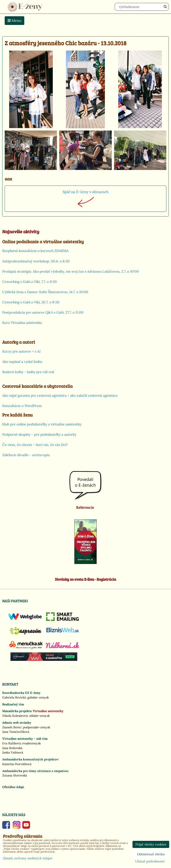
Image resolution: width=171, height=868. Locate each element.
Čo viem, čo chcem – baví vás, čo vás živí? (35, 445)
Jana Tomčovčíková (16, 732)
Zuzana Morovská (15, 775)
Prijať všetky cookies (151, 844)
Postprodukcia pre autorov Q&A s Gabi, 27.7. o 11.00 (43, 312)
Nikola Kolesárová (15, 716)
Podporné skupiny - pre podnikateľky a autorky (39, 434)
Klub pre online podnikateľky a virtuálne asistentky (42, 424)
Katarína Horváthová (17, 764)
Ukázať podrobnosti (150, 862)
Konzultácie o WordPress (22, 406)
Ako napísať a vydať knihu (22, 362)
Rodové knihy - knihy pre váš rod (28, 372)
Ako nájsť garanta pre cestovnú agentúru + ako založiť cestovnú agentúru (60, 395)
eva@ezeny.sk (32, 743)
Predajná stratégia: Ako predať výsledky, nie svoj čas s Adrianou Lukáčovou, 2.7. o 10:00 (71, 271)
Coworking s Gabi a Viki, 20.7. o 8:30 (31, 302)
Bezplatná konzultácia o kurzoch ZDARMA (35, 251)
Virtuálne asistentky (48, 711)
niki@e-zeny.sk (39, 716)
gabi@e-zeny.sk (38, 697)
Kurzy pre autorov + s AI (21, 351)
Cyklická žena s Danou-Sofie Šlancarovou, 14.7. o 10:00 (45, 292)
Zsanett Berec (12, 727)
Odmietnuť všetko (151, 854)
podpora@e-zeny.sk (37, 727)
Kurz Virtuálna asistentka (22, 323)
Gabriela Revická (14, 697)
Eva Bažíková (11, 743)
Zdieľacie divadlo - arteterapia (26, 455)
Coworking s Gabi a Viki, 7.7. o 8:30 (30, 282)
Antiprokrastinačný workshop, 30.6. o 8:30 (36, 261)
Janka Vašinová (13, 752)
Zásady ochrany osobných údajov (28, 858)
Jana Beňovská (12, 748)
